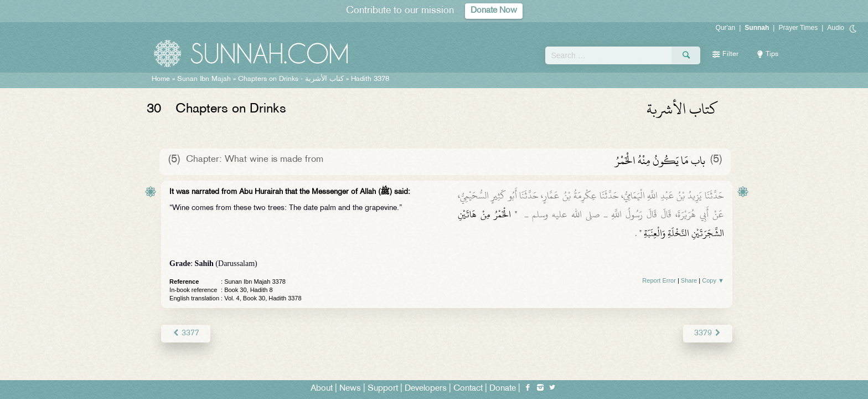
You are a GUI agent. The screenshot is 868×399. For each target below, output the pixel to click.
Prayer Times (798, 28)
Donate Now (494, 11)
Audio (836, 28)
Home (161, 79)
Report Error (659, 280)
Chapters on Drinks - (292, 79)
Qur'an (726, 28)
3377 (186, 333)
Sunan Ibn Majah (204, 79)
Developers (426, 389)
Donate (503, 389)
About (322, 389)
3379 (708, 333)
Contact (468, 389)
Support (383, 389)
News (350, 389)
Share (689, 280)
